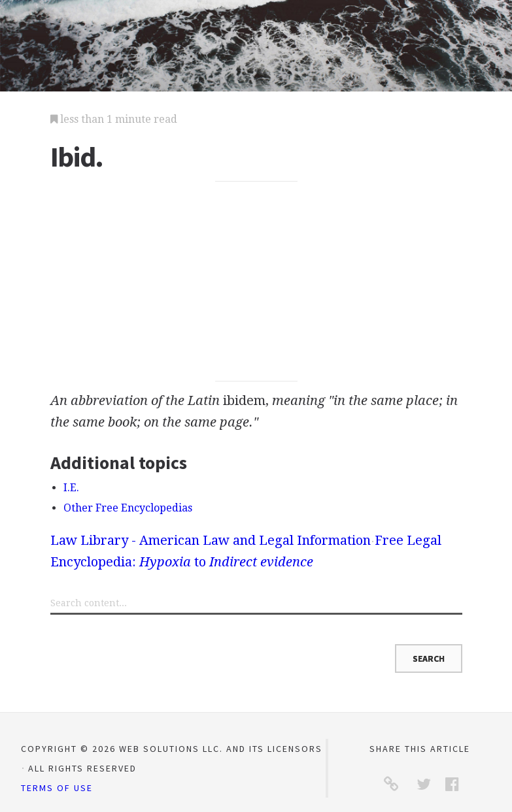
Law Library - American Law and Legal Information (211, 540)
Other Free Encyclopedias (128, 508)
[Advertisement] (256, 282)
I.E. (71, 488)
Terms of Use (57, 788)
